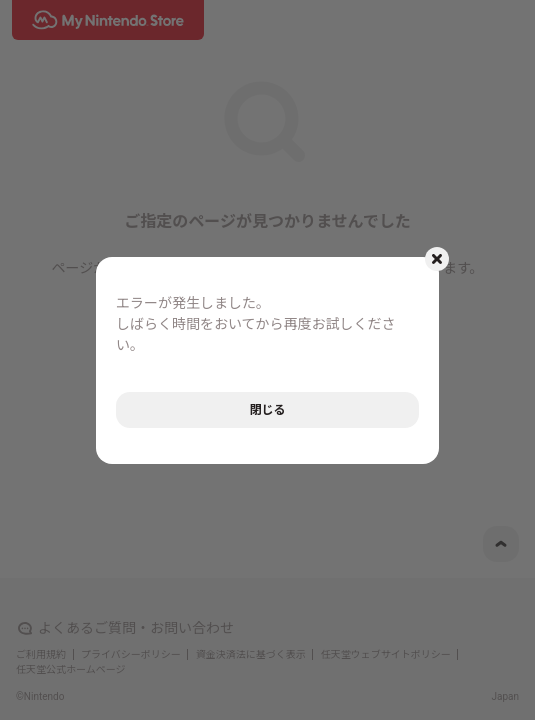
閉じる (267, 410)
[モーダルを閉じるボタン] (437, 259)
